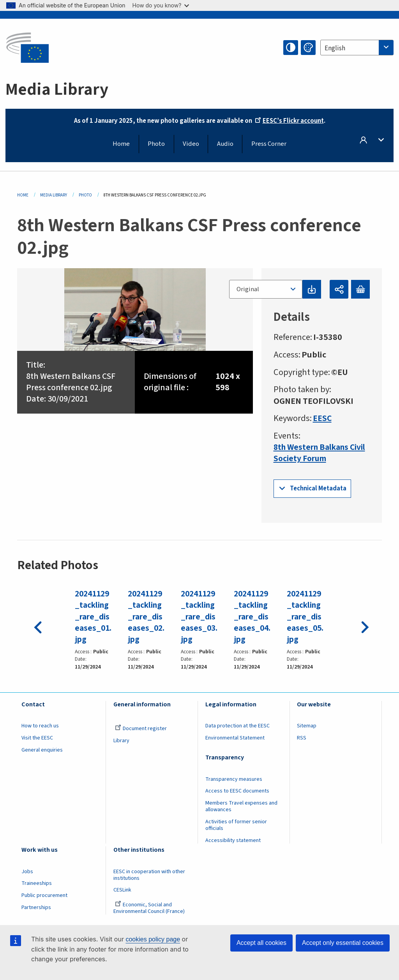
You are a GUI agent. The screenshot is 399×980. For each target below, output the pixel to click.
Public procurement (44, 895)
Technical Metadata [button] (319, 488)
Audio (225, 144)
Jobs (27, 871)
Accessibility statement (233, 840)
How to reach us (40, 726)
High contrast (291, 48)
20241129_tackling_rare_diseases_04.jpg (252, 617)
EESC (322, 418)
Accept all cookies (261, 943)
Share (339, 289)
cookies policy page (153, 939)
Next (363, 625)
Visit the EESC (37, 738)
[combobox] (357, 48)
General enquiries (42, 750)
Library (121, 740)
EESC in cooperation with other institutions (149, 875)
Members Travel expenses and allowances (241, 806)
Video (191, 144)
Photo (156, 144)
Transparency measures (234, 779)
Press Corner (269, 144)
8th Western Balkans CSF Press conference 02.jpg (72, 382)
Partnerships (36, 907)
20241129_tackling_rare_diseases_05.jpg (305, 617)
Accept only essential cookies (343, 943)
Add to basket (360, 289)
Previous (36, 625)
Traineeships (37, 883)
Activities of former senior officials (236, 825)
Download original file (311, 289)
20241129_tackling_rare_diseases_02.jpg (147, 617)
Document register (141, 729)
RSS (302, 738)
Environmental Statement (235, 738)
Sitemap (307, 726)
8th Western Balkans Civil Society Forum (313, 453)
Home (121, 144)
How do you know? (161, 5)
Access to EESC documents (237, 791)
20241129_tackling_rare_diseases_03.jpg (199, 617)
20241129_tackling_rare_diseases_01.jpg (94, 617)
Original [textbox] (247, 289)
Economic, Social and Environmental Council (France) (150, 908)
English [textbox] (335, 48)
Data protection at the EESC (237, 726)
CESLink (122, 890)
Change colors (308, 48)
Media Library (54, 195)
